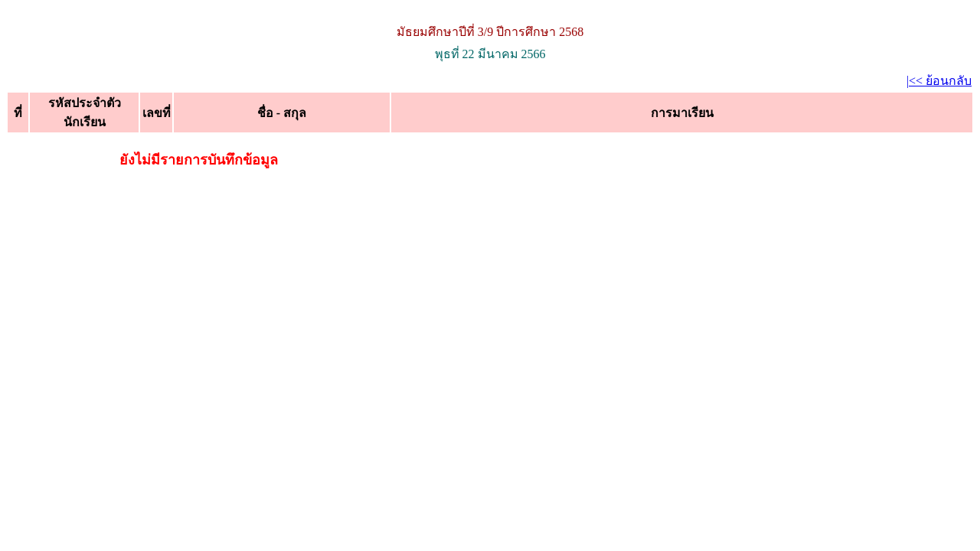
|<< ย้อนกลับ (939, 81)
